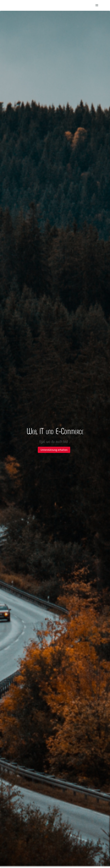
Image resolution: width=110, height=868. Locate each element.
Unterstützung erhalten (54, 450)
